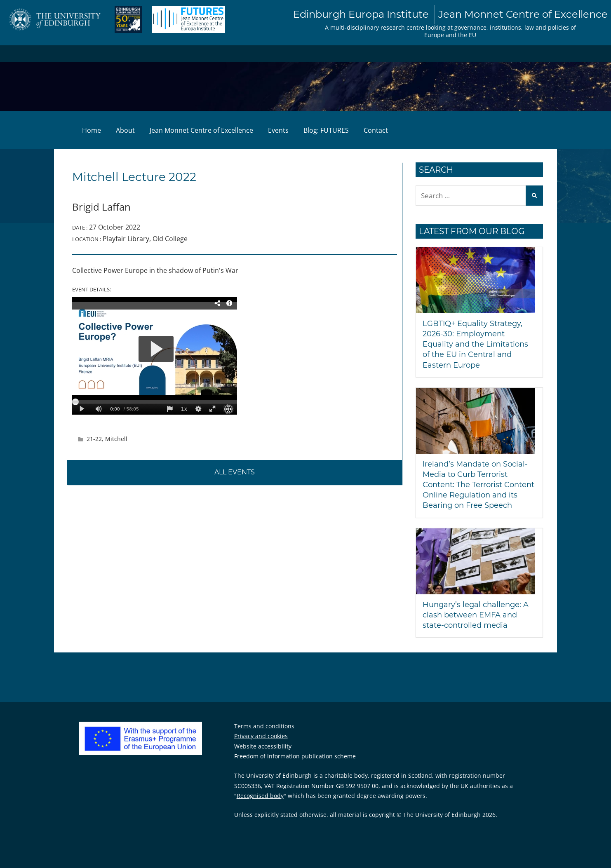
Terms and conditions (264, 726)
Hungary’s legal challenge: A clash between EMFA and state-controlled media (476, 615)
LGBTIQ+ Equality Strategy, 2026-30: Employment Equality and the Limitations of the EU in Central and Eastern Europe (475, 344)
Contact (376, 130)
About (125, 130)
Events (278, 130)
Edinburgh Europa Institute (450, 14)
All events (235, 472)
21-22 (94, 439)
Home (92, 130)
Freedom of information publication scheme (295, 756)
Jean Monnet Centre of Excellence (201, 130)
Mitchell (116, 439)
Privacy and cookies (261, 736)
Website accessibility (263, 746)
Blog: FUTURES (326, 130)
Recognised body (260, 796)
